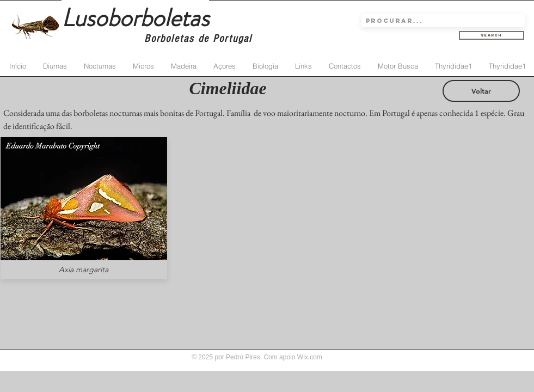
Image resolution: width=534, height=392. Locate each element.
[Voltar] (481, 91)
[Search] (492, 35)
